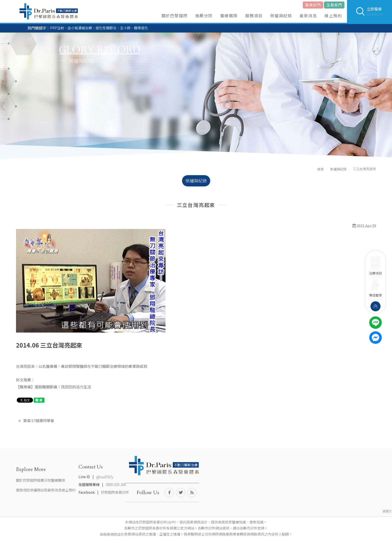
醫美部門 (313, 5)
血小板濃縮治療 (80, 28)
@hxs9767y (105, 477)
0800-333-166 (116, 485)
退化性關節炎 (106, 28)
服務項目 (254, 16)
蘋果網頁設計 (114, 534)
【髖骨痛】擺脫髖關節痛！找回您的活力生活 (53, 387)
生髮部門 (334, 5)
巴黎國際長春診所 (115, 492)
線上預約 (333, 16)
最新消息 (308, 16)
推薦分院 (204, 16)
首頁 (320, 169)
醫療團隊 (229, 16)
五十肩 (125, 28)
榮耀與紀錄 (281, 16)
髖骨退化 (141, 28)
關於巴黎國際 (175, 16)
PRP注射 (57, 28)
